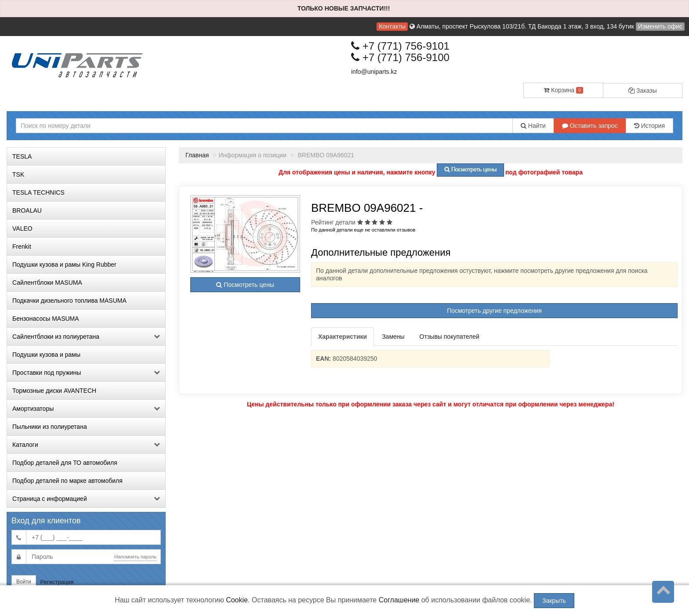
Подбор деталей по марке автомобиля (67, 481)
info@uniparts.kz (374, 72)
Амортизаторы (86, 409)
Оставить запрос (590, 126)
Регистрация (57, 582)
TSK (18, 174)
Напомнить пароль (135, 557)
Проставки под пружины (86, 373)
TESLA (22, 156)
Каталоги (86, 445)
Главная (197, 155)
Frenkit (22, 246)
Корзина (563, 90)
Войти (24, 582)
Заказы (643, 91)
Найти (533, 126)
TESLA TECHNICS (38, 192)
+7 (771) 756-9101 (400, 46)
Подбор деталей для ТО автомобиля (65, 463)
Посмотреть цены (245, 285)
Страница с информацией (86, 499)
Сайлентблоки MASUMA (47, 283)
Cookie (237, 600)
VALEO (22, 228)
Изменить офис (660, 26)
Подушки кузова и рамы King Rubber (64, 265)
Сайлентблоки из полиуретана (86, 337)
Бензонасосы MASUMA (46, 319)
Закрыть (554, 601)
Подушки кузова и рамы (46, 355)
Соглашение (399, 600)
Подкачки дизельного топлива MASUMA (69, 301)
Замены (393, 337)
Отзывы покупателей (450, 337)
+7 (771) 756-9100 (400, 57)
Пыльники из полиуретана (50, 427)
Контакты (392, 26)
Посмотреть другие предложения (494, 311)
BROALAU (27, 210)
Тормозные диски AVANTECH (54, 391)
